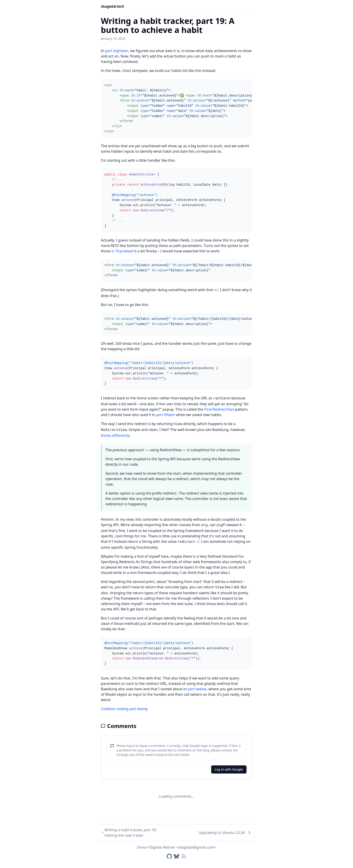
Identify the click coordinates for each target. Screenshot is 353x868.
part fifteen (165, 415)
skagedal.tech (112, 6)
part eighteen (117, 51)
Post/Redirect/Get (219, 409)
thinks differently (115, 435)
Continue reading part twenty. (125, 709)
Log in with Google (229, 769)
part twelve (197, 689)
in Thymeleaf (122, 251)
